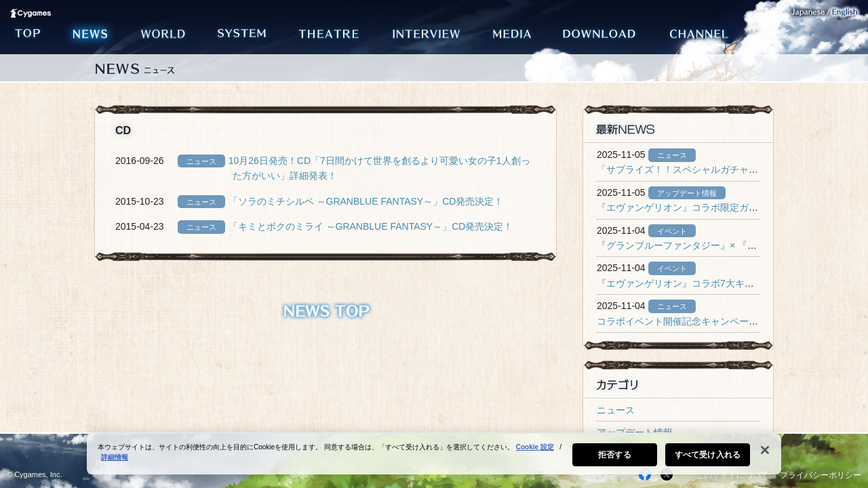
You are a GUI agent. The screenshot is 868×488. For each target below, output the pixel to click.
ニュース (616, 410)
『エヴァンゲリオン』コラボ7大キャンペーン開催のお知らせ (728, 283)
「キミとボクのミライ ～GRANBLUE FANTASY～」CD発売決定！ (371, 226)
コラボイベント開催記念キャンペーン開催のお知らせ (711, 321)
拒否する (614, 455)
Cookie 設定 (535, 447)
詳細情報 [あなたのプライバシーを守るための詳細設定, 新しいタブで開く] (115, 457)
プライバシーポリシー (821, 475)
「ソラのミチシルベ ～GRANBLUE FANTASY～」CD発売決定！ (366, 201)
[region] (434, 454)
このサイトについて (732, 475)
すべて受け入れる (708, 455)
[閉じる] (765, 450)
